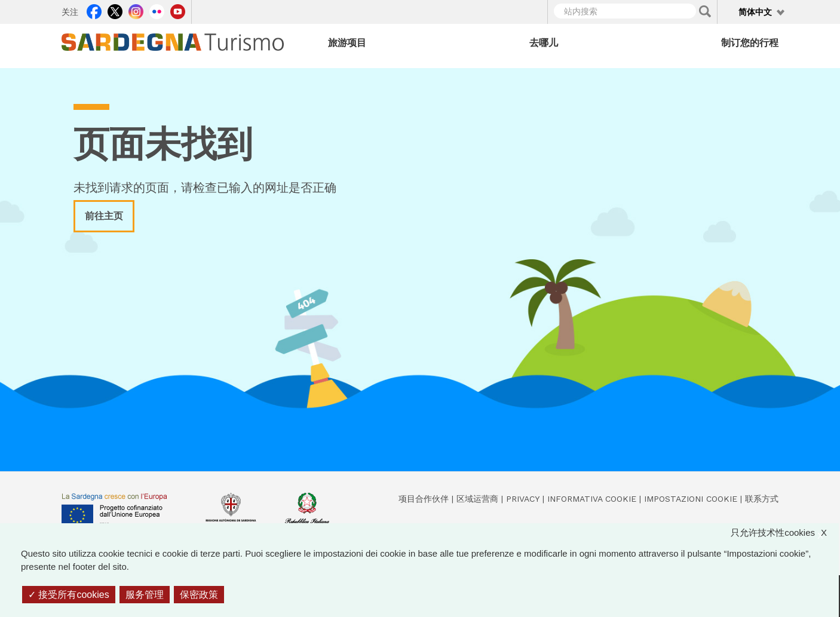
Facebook (94, 10)
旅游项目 (347, 43)
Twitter (115, 10)
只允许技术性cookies (785, 533)
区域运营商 (477, 499)
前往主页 (104, 216)
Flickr (157, 10)
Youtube (178, 10)
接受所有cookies (69, 595)
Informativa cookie (592, 499)
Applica (705, 11)
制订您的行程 (750, 43)
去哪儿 (544, 43)
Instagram (136, 10)
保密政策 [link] (199, 595)
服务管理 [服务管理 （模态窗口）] (145, 595)
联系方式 (762, 499)
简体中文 (755, 12)
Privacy (523, 499)
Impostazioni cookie (691, 499)
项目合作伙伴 (424, 499)
